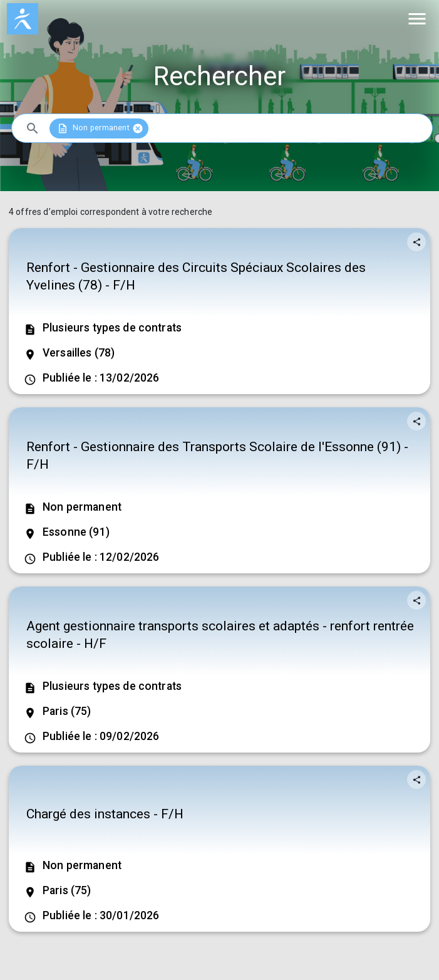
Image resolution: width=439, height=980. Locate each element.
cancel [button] (137, 128)
